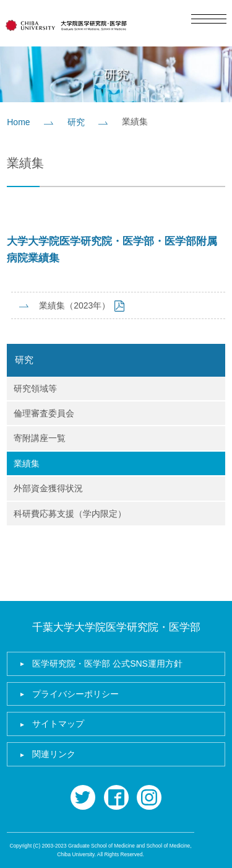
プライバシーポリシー (75, 694)
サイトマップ (58, 724)
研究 (76, 122)
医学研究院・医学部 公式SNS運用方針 (107, 664)
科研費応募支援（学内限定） (70, 514)
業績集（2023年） (75, 305)
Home (18, 122)
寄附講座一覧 (40, 438)
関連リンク (54, 754)
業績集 (27, 463)
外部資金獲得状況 (48, 488)
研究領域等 (35, 388)
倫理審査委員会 (44, 413)
